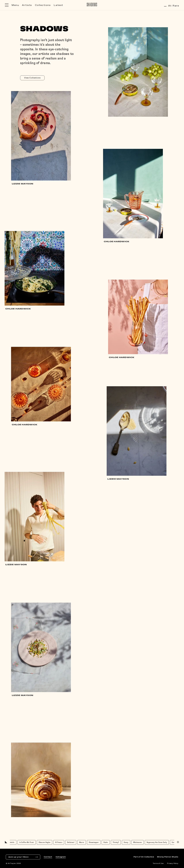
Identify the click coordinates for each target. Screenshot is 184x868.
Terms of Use (158, 863)
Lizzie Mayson (118, 479)
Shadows (92, 5)
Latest (58, 5)
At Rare (172, 6)
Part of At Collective (144, 857)
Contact (48, 857)
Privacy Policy (173, 863)
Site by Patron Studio (168, 857)
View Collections (32, 78)
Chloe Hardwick (117, 242)
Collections (43, 5)
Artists (27, 5)
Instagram (61, 857)
